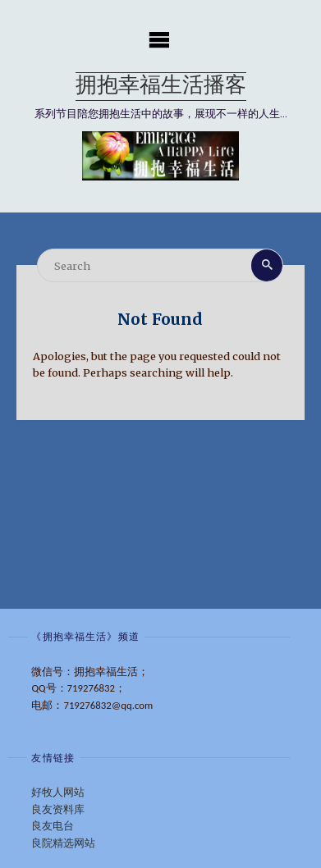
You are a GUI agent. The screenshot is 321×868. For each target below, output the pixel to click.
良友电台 (53, 826)
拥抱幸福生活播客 (161, 87)
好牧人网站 (58, 792)
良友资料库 (58, 809)
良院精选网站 (63, 843)
